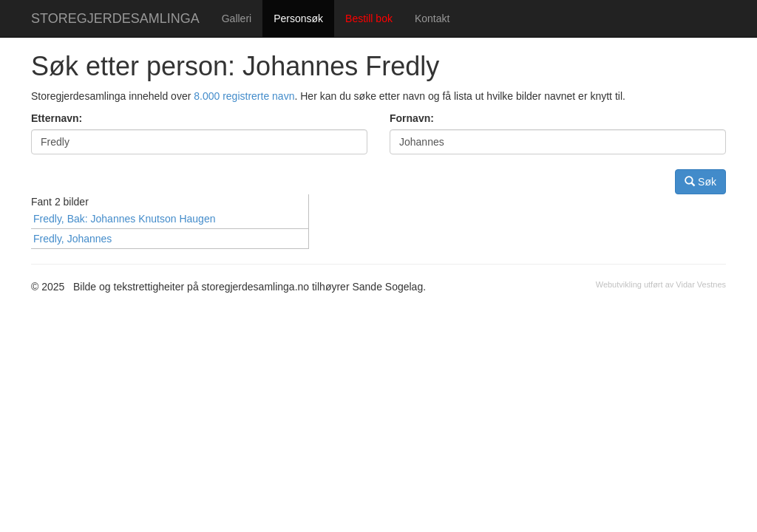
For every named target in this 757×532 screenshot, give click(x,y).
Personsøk (298, 18)
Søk (700, 181)
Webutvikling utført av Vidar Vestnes (661, 284)
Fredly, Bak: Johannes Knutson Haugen (124, 219)
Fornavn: (412, 118)
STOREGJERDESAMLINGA (115, 18)
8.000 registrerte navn (244, 96)
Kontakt (432, 18)
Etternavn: (57, 118)
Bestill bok (369, 18)
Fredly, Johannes (72, 239)
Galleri (237, 18)
